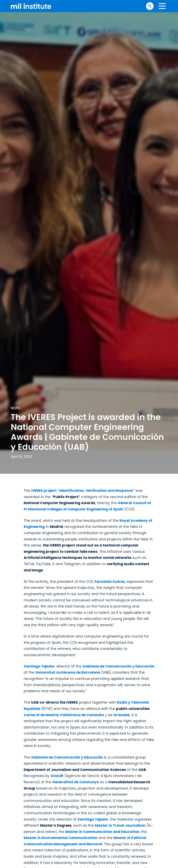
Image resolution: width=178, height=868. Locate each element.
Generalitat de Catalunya (76, 782)
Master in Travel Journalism (120, 825)
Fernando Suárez (110, 582)
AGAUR (57, 776)
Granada (122, 715)
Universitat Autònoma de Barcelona (68, 672)
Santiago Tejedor (39, 666)
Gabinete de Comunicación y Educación (118, 666)
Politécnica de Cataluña (82, 715)
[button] (150, 6)
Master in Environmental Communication (61, 838)
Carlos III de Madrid (41, 715)
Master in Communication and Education (102, 832)
